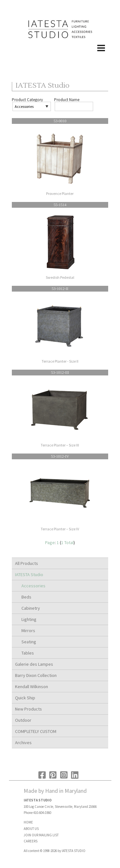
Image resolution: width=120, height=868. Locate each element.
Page (50, 542)
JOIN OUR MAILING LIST (41, 835)
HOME (28, 822)
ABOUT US (31, 829)
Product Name (67, 100)
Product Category (27, 100)
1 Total (67, 542)
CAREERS (31, 841)
